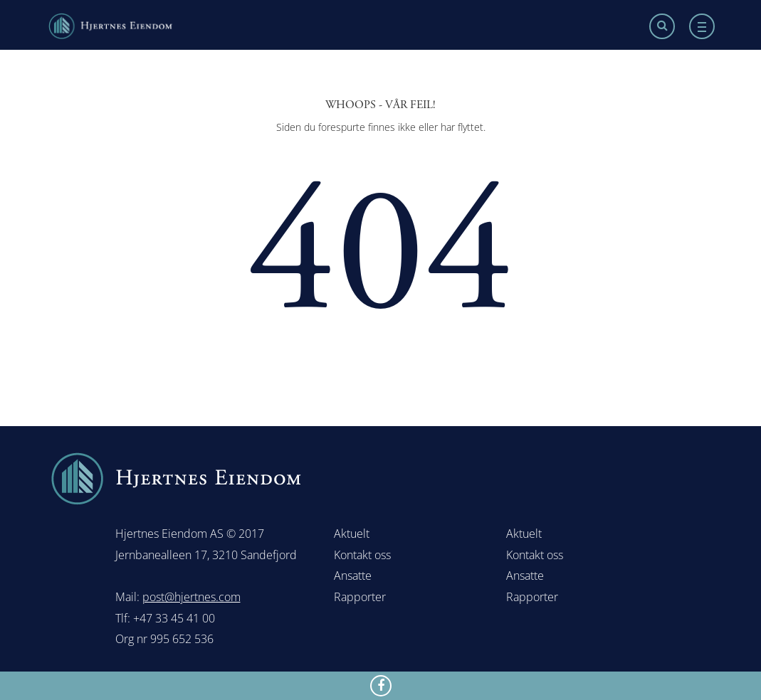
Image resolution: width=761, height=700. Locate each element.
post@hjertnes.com (191, 597)
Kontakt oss (362, 555)
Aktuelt (352, 534)
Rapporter (360, 597)
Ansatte (353, 576)
